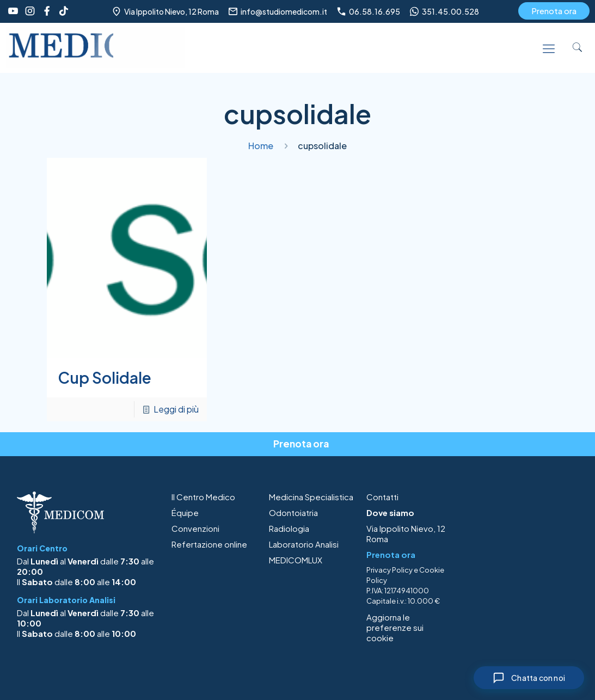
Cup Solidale (105, 377)
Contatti (382, 497)
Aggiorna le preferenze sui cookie (395, 627)
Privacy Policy (389, 570)
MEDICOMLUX (296, 560)
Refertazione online (209, 544)
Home (261, 146)
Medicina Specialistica (311, 497)
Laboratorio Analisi (304, 544)
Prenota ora (554, 11)
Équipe (185, 512)
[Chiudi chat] (529, 678)
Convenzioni (195, 528)
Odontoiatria (293, 512)
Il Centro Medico (203, 497)
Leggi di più (176, 409)
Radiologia (289, 528)
